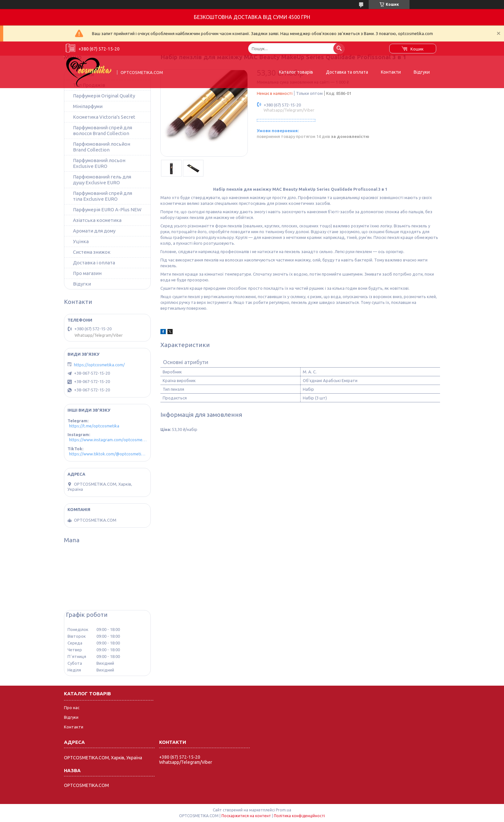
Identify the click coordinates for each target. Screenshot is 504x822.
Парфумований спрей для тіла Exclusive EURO (103, 196)
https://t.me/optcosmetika (94, 426)
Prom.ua (283, 810)
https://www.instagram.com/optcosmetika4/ (108, 440)
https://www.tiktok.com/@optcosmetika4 (108, 454)
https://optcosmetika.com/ (99, 365)
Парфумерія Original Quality (104, 96)
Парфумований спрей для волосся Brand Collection (103, 130)
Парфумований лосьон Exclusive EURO (99, 163)
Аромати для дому (94, 231)
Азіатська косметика (97, 220)
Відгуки (422, 72)
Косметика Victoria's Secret (104, 117)
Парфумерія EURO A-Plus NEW (107, 210)
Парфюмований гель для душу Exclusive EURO (102, 180)
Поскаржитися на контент (246, 816)
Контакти (391, 72)
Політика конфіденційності (299, 816)
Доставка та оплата (347, 72)
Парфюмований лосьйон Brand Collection (102, 147)
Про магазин (87, 273)
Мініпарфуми (88, 106)
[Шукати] (339, 48)
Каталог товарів (296, 72)
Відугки (82, 284)
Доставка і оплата (94, 263)
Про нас (72, 708)
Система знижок (92, 252)
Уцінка (81, 241)
